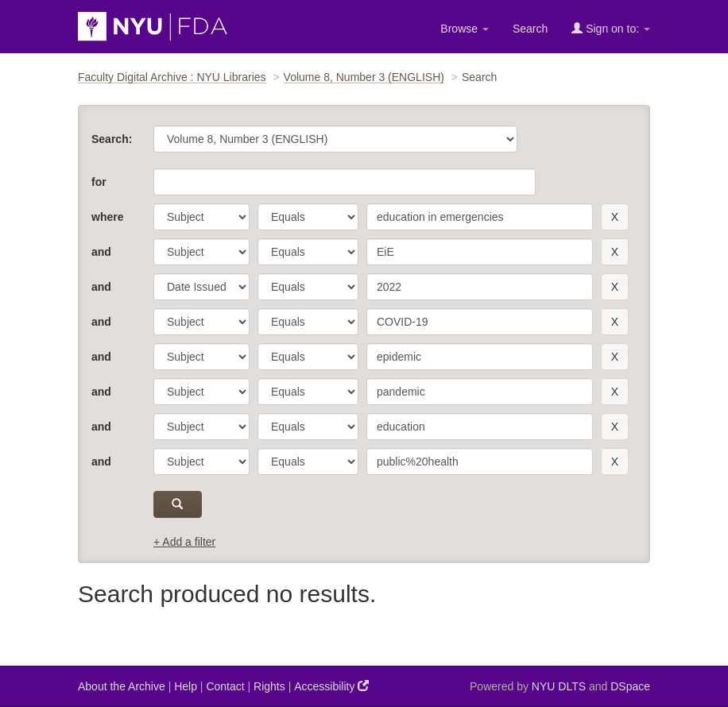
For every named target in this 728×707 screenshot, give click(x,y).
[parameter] (201, 217)
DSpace (630, 686)
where (107, 217)
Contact (225, 686)
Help (186, 686)
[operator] (308, 217)
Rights (269, 686)
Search (530, 29)
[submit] (178, 504)
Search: (112, 139)
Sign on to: (611, 28)
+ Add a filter (184, 542)
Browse (465, 29)
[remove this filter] (615, 217)
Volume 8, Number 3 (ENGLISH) (364, 77)
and (101, 252)
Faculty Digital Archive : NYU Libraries (172, 77)
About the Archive (122, 686)
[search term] (480, 217)
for (99, 182)
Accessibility (331, 686)
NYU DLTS (559, 686)
